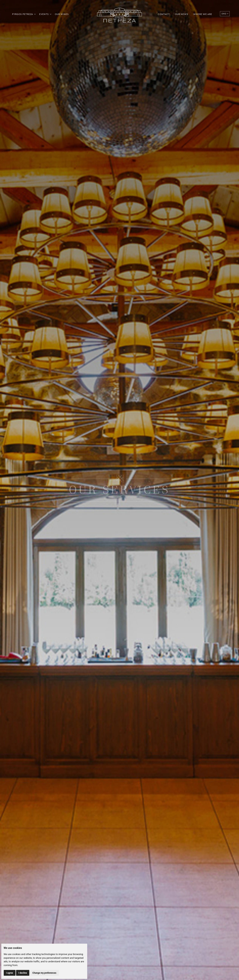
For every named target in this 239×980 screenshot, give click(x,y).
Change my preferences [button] (44, 973)
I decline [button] (23, 973)
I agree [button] (10, 973)
